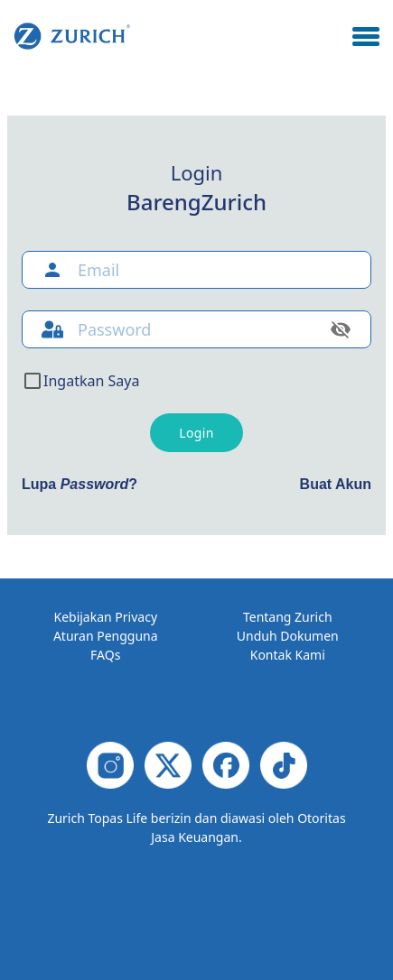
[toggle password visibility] (341, 329)
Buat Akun (336, 484)
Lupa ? (80, 484)
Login (196, 433)
